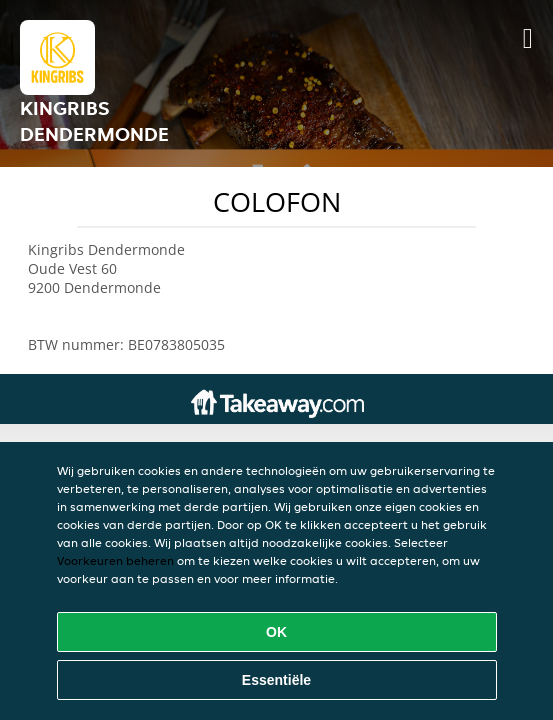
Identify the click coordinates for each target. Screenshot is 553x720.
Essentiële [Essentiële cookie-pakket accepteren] (276, 680)
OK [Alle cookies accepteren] (276, 632)
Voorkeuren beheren (115, 560)
